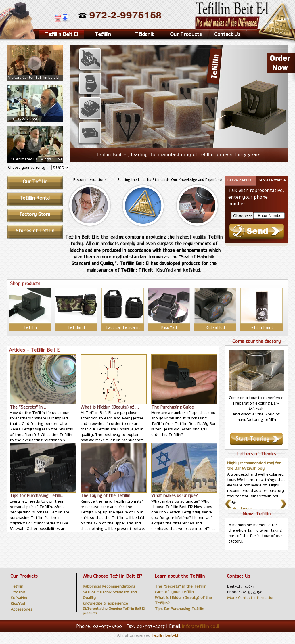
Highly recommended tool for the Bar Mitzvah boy (254, 466)
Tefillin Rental (35, 198)
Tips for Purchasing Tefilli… (37, 496)
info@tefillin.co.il (200, 626)
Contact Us (227, 34)
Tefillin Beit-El (165, 635)
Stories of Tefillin (35, 231)
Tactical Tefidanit (123, 327)
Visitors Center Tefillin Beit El (34, 78)
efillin (30, 327)
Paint (269, 327)
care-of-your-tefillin (174, 592)
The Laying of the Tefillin (105, 496)
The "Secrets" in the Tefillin (181, 586)
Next (285, 505)
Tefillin (255, 327)
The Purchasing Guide (173, 407)
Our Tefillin (35, 182)
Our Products (186, 34)
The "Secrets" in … (29, 407)
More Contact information (251, 598)
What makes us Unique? (175, 496)
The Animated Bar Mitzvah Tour (36, 159)
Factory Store (35, 214)
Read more (243, 508)
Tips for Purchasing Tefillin (180, 609)
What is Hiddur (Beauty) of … (110, 407)
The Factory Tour (23, 118)
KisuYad (169, 327)
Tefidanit (76, 327)
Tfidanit (144, 34)
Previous (230, 505)
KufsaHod (215, 327)
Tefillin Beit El (62, 34)
